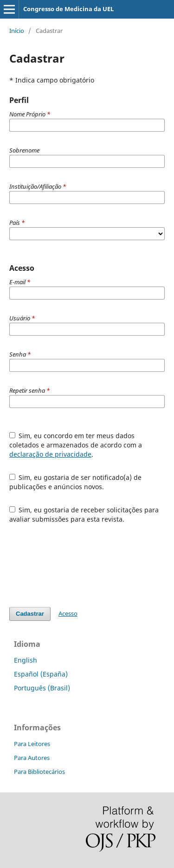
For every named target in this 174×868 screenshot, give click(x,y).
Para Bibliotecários (39, 772)
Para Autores (32, 758)
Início (17, 31)
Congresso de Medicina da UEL (68, 9)
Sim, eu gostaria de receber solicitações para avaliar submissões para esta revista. (84, 514)
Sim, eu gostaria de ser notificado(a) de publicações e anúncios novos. (76, 482)
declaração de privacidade (50, 454)
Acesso (68, 613)
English (26, 660)
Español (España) (41, 674)
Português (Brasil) (42, 688)
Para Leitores (32, 744)
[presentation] (80, 565)
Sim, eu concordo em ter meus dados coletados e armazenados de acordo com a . (76, 445)
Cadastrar (30, 614)
